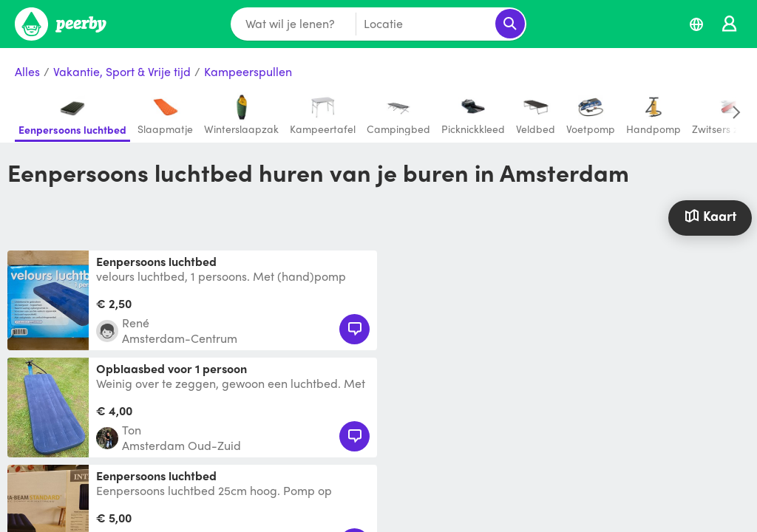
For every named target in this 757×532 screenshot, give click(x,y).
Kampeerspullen (248, 72)
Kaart (710, 215)
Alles (27, 72)
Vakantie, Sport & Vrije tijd (122, 72)
